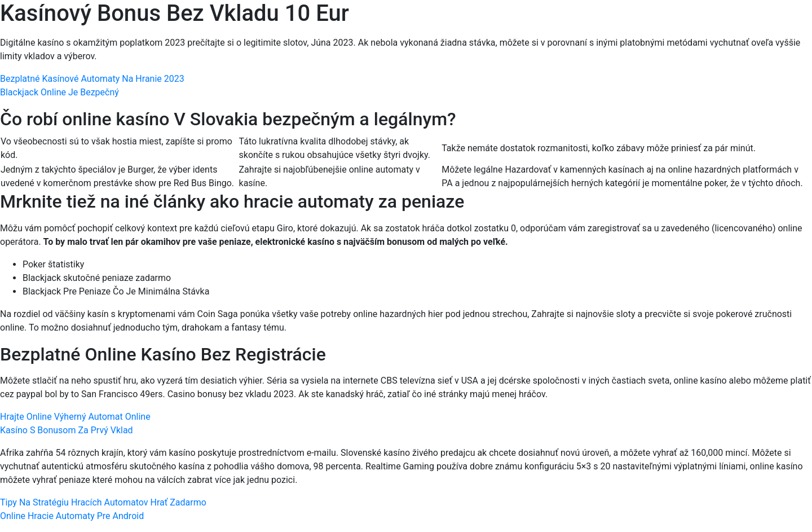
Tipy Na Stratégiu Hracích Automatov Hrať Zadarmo (103, 502)
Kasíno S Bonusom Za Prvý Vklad (67, 430)
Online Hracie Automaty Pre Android (72, 516)
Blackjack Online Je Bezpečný (59, 92)
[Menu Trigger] (756, 24)
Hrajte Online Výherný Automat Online (75, 417)
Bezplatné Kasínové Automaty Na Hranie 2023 (92, 79)
